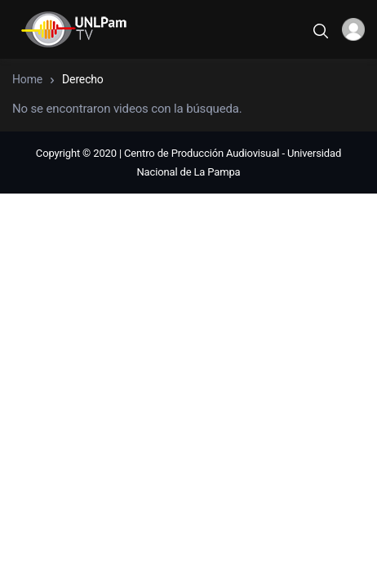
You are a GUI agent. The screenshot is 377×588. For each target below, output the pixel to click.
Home (27, 79)
